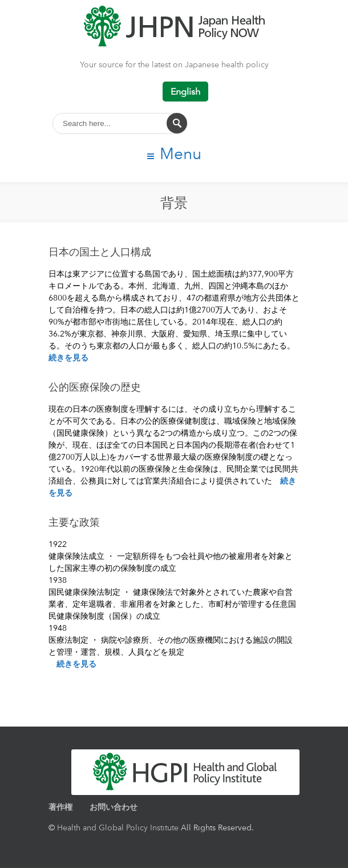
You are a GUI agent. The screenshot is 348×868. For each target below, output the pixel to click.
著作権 (60, 807)
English (185, 92)
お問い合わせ (114, 807)
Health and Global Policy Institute (118, 827)
